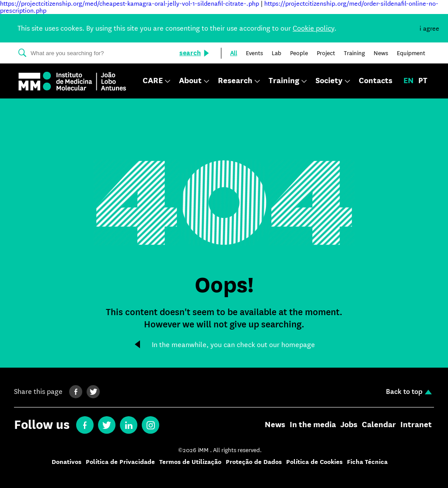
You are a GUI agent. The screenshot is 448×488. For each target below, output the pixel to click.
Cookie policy (313, 28)
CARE (153, 81)
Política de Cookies (314, 462)
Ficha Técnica (367, 462)
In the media (313, 425)
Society (329, 81)
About (190, 81)
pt (423, 81)
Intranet (416, 425)
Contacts (376, 81)
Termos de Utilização (190, 462)
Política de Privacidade (120, 462)
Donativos (66, 462)
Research (235, 81)
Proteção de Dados (254, 462)
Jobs (349, 425)
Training (284, 81)
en (409, 81)
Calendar (379, 425)
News (275, 425)
